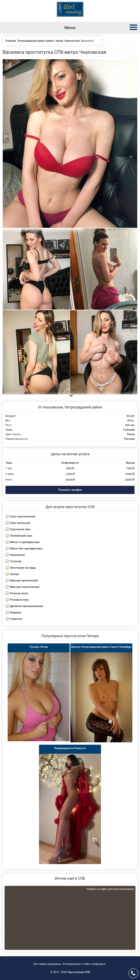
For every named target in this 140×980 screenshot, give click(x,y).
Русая (131, 434)
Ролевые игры (20, 600)
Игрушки (16, 612)
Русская (129, 439)
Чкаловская (53, 407)
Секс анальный (20, 523)
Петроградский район (83, 407)
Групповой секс (20, 529)
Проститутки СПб (79, 972)
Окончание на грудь (23, 568)
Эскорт (15, 574)
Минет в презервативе (25, 542)
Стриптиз (16, 619)
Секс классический (23, 517)
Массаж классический (25, 587)
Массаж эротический (24, 581)
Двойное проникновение (27, 606)
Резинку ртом (19, 593)
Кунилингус (18, 555)
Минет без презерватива (26, 549)
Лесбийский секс (21, 536)
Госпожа (16, 561)
